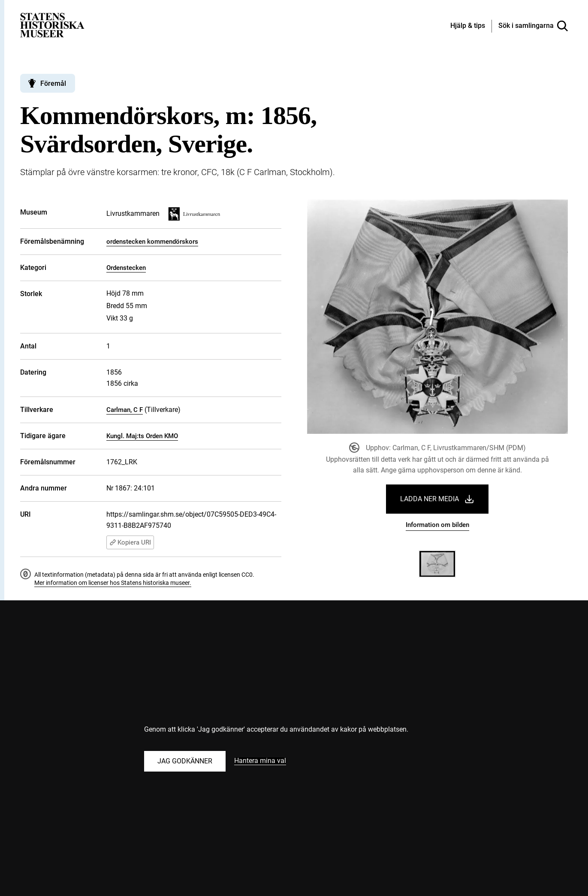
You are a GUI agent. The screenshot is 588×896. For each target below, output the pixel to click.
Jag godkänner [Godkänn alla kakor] (185, 761)
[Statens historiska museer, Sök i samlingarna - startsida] (52, 25)
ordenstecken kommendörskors (152, 242)
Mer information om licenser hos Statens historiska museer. (113, 583)
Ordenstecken (126, 268)
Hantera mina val (260, 761)
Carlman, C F (125, 410)
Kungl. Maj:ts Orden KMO (142, 436)
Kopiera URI (130, 542)
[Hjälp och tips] (468, 26)
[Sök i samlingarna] (533, 26)
